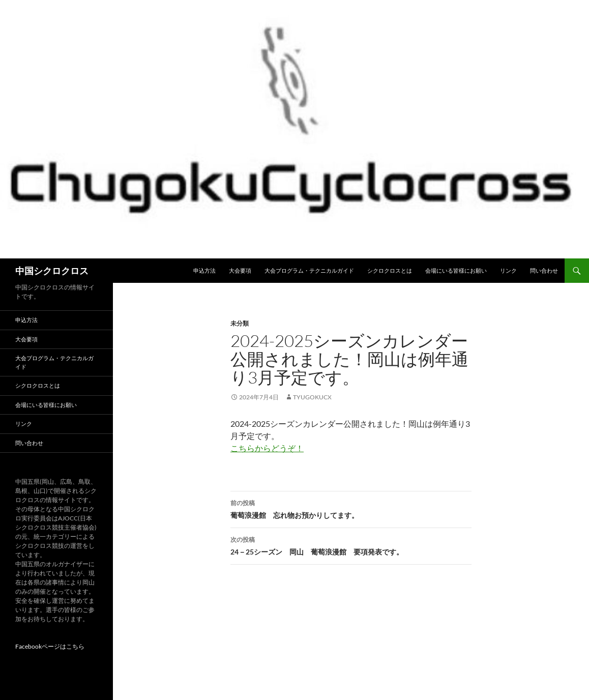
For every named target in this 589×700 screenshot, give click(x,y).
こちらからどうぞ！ (267, 448)
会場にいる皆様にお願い (456, 270)
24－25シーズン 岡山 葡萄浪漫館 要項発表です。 (351, 545)
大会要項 (240, 270)
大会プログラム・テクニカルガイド (309, 270)
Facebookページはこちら (50, 646)
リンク (508, 270)
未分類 (240, 323)
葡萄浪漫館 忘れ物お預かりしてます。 (351, 508)
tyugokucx (312, 397)
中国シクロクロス (52, 271)
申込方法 (204, 270)
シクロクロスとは (390, 270)
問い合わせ (544, 270)
